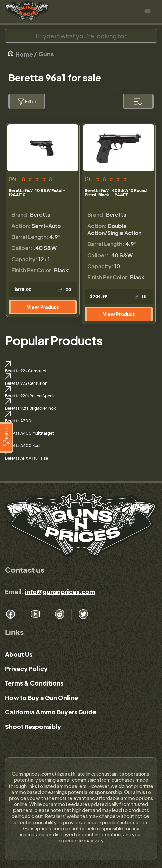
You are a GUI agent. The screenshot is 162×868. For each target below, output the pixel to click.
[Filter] (6, 437)
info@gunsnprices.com (60, 591)
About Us (19, 654)
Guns (46, 54)
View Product (43, 307)
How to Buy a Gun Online (42, 697)
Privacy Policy (26, 669)
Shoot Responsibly (33, 726)
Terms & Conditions (34, 683)
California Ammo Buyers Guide (51, 712)
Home (20, 54)
